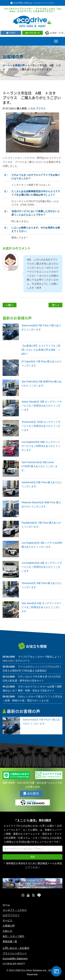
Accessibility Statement (15, 959)
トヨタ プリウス (37, 108)
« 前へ (10, 305)
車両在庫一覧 (10, 941)
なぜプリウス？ (11, 915)
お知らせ (7, 931)
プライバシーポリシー (15, 953)
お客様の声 (19, 65)
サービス (7, 920)
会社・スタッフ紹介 (14, 936)
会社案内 (11, 33)
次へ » (55, 305)
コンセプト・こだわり (15, 910)
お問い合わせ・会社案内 (16, 948)
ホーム (6, 65)
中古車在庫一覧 (32, 33)
